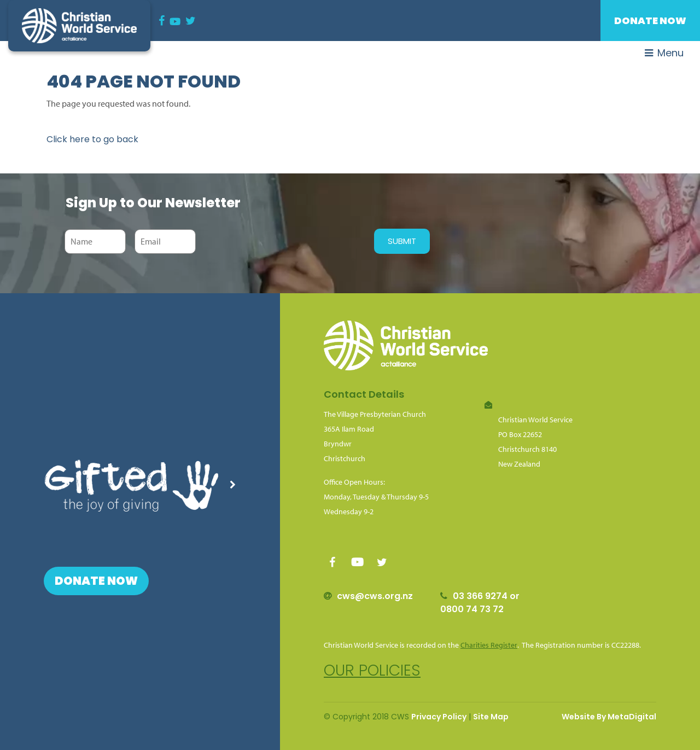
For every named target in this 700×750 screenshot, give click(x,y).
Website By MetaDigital (609, 717)
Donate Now (650, 21)
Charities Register (489, 645)
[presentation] (282, 241)
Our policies (372, 670)
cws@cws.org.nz (375, 596)
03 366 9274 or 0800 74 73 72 (480, 603)
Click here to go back (92, 139)
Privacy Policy (439, 717)
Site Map (491, 717)
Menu (664, 53)
